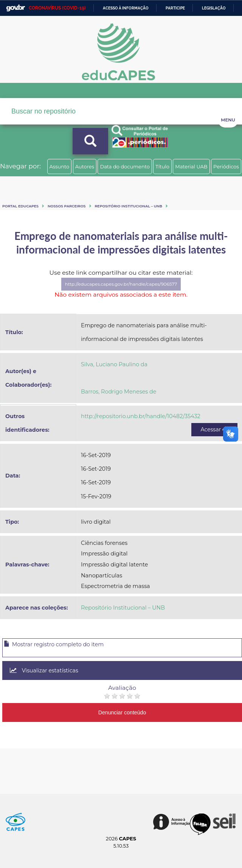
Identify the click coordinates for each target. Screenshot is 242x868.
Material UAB (191, 166)
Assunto (60, 166)
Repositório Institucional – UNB (129, 206)
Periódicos (226, 166)
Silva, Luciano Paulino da (114, 364)
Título (162, 166)
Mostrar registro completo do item (54, 644)
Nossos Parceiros (67, 206)
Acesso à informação (126, 8)
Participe (175, 8)
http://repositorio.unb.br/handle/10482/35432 (141, 416)
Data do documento (125, 166)
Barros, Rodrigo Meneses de (119, 392)
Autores (85, 166)
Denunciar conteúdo (122, 712)
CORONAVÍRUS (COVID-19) (57, 8)
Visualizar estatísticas (44, 670)
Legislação (214, 8)
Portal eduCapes (20, 206)
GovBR (16, 8)
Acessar (214, 429)
